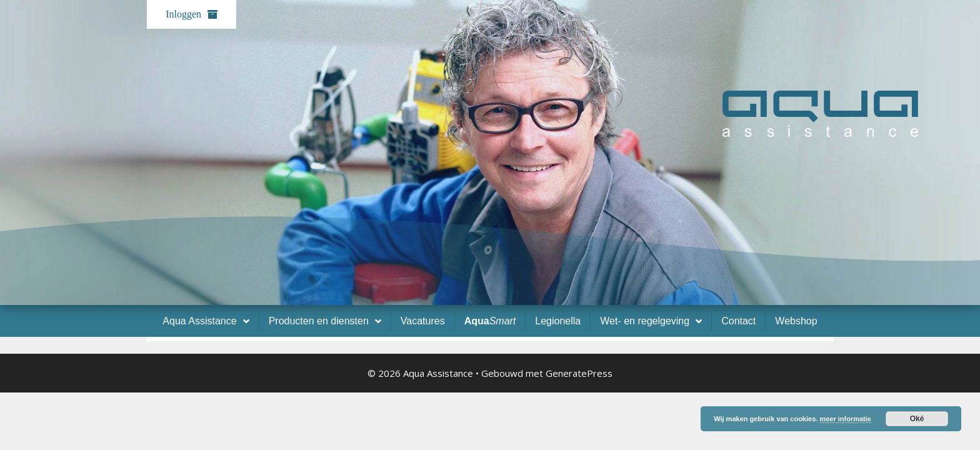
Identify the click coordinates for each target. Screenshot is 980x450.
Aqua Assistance (206, 321)
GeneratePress (579, 373)
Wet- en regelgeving (651, 321)
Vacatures (423, 321)
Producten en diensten (325, 321)
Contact (738, 321)
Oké (917, 419)
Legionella (558, 321)
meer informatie (845, 419)
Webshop (796, 321)
